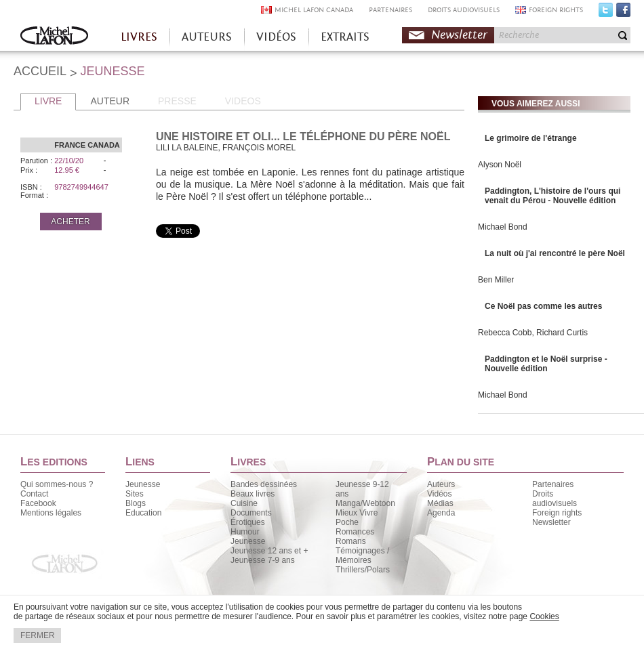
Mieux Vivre (357, 513)
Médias (440, 503)
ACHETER (70, 222)
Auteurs (441, 484)
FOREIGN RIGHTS (556, 10)
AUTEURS (207, 37)
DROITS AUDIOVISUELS (464, 10)
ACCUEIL (40, 71)
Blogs (136, 503)
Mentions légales (51, 513)
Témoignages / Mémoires (362, 555)
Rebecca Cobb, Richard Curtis (533, 333)
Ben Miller (496, 280)
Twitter (606, 13)
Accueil (54, 37)
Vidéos (439, 494)
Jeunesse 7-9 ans (263, 560)
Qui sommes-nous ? (57, 484)
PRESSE (177, 101)
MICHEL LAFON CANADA (314, 10)
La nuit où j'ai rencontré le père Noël (555, 253)
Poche (347, 522)
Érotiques (248, 522)
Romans (351, 541)
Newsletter (459, 35)
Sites (135, 494)
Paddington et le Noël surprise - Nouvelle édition (546, 364)
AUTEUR (110, 101)
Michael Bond (503, 227)
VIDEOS (243, 101)
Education (143, 513)
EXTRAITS (345, 37)
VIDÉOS (276, 37)
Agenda (441, 513)
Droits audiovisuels (555, 499)
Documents (251, 513)
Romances (355, 532)
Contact (34, 494)
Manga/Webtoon (365, 503)
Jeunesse (143, 484)
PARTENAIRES (390, 10)
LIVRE (48, 101)
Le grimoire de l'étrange (531, 138)
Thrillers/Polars (363, 570)
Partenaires (553, 484)
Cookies (544, 616)
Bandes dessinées (264, 484)
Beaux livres (253, 494)
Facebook (623, 13)
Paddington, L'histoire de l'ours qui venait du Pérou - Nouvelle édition (552, 196)
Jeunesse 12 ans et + (269, 551)
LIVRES (139, 37)
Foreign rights (557, 513)
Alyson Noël (500, 165)
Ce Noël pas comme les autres (543, 306)
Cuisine (244, 503)
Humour (245, 532)
